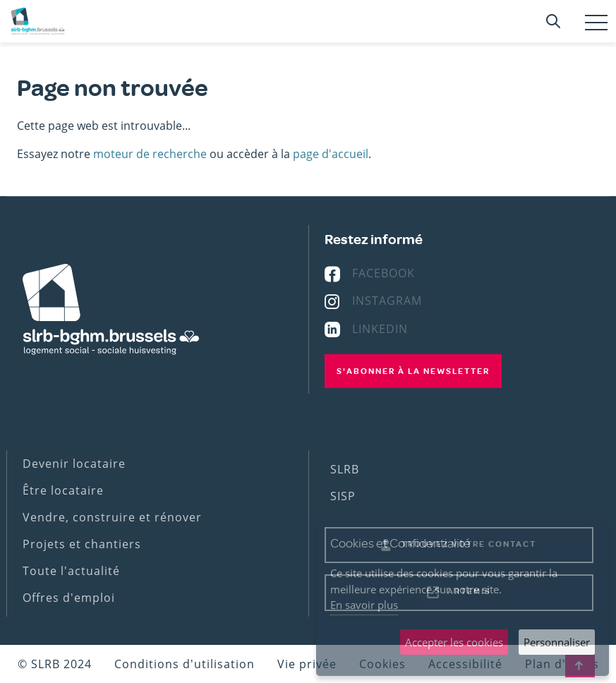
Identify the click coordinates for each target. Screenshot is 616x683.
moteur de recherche (150, 154)
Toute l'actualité (71, 571)
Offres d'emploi (69, 598)
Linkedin (380, 329)
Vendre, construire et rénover (112, 517)
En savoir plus (364, 605)
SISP (343, 496)
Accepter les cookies (454, 642)
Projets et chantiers (82, 544)
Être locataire (63, 490)
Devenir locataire (74, 464)
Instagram (387, 301)
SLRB (345, 469)
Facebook (384, 273)
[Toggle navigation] (596, 23)
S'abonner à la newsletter (413, 371)
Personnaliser (557, 642)
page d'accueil (331, 154)
